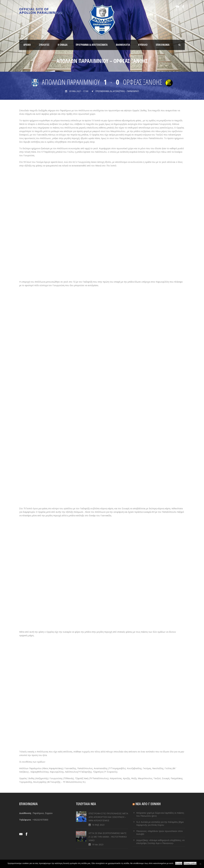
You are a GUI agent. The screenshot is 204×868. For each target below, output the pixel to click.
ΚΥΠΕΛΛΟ (143, 45)
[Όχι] (200, 864)
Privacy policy (190, 863)
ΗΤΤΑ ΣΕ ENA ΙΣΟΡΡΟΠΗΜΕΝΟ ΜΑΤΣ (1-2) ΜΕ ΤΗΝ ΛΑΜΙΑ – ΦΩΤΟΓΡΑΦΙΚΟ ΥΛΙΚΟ (108, 837)
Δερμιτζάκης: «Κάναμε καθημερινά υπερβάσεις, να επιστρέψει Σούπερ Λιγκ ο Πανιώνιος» (160, 842)
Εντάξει (179, 863)
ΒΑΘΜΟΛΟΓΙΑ (123, 45)
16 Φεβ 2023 (98, 825)
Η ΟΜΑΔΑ (63, 45)
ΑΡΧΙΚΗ (27, 45)
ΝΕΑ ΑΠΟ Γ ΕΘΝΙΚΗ (148, 804)
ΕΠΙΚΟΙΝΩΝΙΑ (163, 45)
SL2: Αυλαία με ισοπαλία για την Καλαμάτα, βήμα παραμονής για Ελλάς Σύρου (160, 823)
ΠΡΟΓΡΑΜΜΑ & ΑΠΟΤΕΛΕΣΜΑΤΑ (92, 45)
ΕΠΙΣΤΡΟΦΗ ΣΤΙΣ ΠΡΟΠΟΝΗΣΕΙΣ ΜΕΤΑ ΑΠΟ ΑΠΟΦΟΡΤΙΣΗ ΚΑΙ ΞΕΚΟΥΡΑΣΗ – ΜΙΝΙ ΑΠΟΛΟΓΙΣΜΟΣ (108, 817)
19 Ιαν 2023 (98, 844)
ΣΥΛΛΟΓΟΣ (44, 45)
